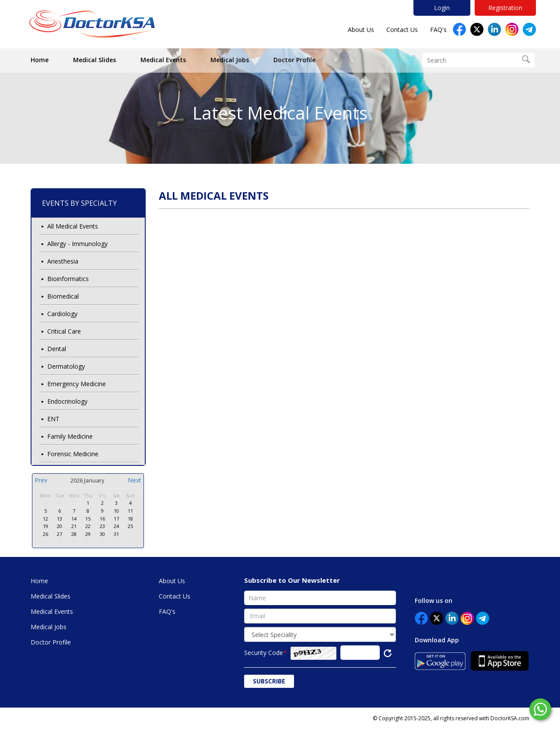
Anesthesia (63, 261)
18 (130, 519)
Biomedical (63, 296)
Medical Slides (94, 60)
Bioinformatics (68, 279)
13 (59, 519)
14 (74, 519)
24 (116, 526)
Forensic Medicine (73, 454)
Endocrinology (67, 401)
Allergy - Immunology (77, 244)
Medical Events (163, 60)
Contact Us (402, 30)
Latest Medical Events (280, 113)
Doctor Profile (294, 60)
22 (88, 526)
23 (102, 526)
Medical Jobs (230, 60)
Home (40, 60)
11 (130, 511)
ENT (53, 419)
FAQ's (438, 30)
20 (59, 526)
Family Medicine (70, 436)
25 (130, 526)
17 (116, 519)
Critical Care (64, 331)
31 (74, 503)
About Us (361, 30)
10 (116, 511)
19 (45, 526)
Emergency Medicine (77, 384)
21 (74, 526)
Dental (57, 349)
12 (45, 519)
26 (45, 534)
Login (442, 8)
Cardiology (62, 314)
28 (74, 534)
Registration (505, 8)
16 (102, 519)
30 (59, 503)
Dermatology (66, 366)
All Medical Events (73, 226)
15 (88, 519)
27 (59, 534)
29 (45, 503)
